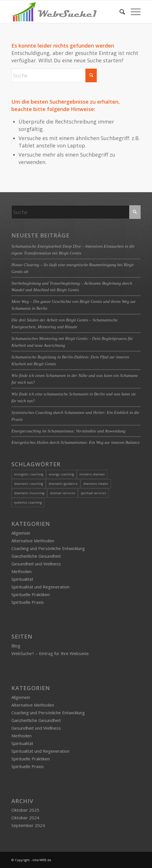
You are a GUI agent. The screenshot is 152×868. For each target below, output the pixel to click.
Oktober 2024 (25, 818)
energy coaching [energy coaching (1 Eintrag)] (61, 474)
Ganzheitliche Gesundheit (36, 556)
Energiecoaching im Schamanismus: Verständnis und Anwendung (68, 431)
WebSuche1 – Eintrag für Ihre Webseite (50, 653)
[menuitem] (119, 12)
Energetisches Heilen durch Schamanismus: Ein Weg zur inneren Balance (76, 442)
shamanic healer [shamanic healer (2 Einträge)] (96, 484)
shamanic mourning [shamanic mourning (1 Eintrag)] (29, 493)
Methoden (21, 571)
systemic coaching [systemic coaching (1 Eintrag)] (28, 502)
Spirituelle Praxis (28, 602)
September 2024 (28, 825)
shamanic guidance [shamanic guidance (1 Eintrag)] (63, 484)
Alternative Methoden (33, 541)
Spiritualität (22, 579)
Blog (16, 646)
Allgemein (21, 533)
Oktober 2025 (25, 810)
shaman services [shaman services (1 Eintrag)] (62, 493)
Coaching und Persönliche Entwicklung (48, 548)
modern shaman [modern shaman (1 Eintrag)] (92, 474)
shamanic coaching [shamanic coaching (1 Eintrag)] (28, 484)
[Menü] (133, 12)
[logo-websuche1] (63, 12)
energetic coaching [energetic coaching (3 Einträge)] (29, 474)
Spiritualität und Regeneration (40, 587)
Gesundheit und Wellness (36, 564)
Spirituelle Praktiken (31, 594)
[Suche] (119, 12)
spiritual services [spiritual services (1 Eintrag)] (93, 493)
